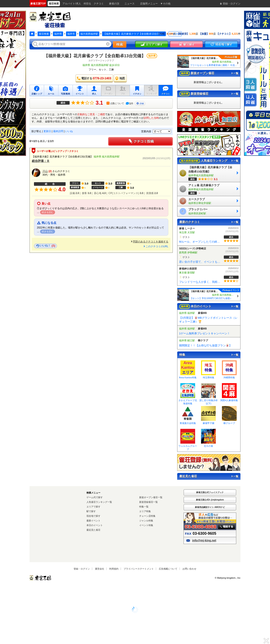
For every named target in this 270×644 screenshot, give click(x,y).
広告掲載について (168, 569)
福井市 (71, 34)
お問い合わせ (189, 569)
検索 (120, 44)
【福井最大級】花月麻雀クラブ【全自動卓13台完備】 (95, 56)
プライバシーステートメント (139, 569)
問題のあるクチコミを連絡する (149, 242)
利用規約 (114, 569)
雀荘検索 (44, 34)
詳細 (140, 103)
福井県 (58, 34)
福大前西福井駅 (89, 34)
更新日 (47, 131)
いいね (69, 131)
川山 (45, 171)
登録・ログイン (82, 569)
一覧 (235, 73)
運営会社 (100, 569)
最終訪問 (58, 131)
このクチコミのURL (156, 246)
